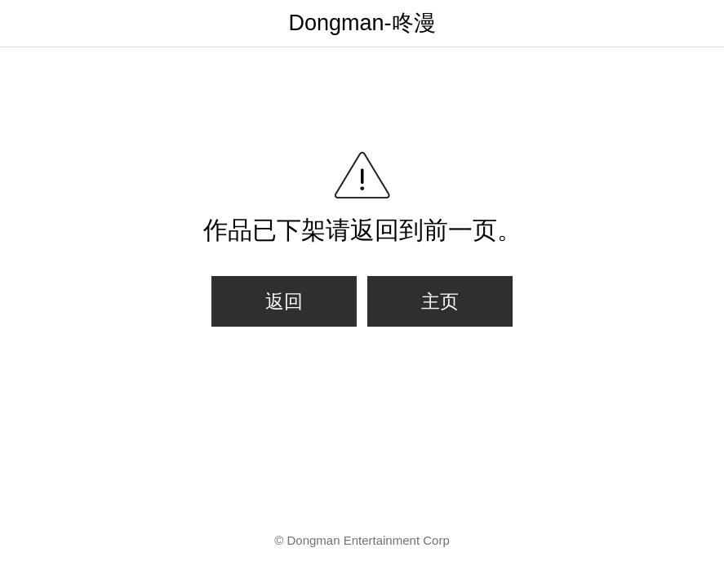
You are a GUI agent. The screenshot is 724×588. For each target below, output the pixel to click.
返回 (284, 301)
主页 (440, 301)
